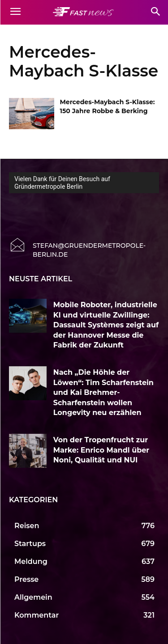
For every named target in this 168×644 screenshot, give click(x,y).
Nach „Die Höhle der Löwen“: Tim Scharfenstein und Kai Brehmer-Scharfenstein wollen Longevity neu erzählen (103, 392)
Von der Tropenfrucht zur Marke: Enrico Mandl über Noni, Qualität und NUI (101, 450)
